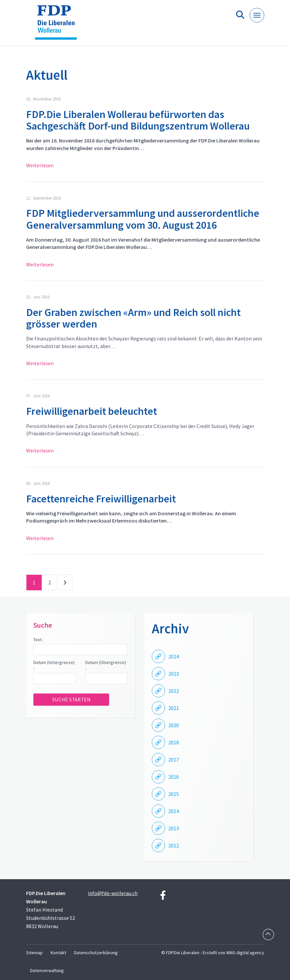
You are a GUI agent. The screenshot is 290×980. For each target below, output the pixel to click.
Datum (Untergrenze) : (54, 666)
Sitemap (34, 953)
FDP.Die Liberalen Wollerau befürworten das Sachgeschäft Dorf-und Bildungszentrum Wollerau (138, 120)
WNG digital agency (245, 953)
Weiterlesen (40, 165)
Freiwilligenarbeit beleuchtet (92, 411)
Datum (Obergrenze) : (106, 666)
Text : (39, 640)
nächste (65, 584)
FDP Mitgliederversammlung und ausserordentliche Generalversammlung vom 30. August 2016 (143, 219)
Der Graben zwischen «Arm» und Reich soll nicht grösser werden (133, 318)
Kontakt (58, 953)
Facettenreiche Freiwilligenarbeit (101, 499)
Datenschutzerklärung (96, 953)
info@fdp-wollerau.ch (113, 893)
